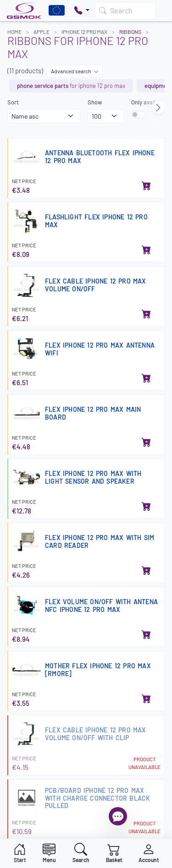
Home (14, 32)
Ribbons (130, 32)
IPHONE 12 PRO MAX (84, 32)
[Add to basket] (146, 186)
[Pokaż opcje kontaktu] (82, 11)
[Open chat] (118, 816)
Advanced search (75, 71)
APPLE (42, 32)
